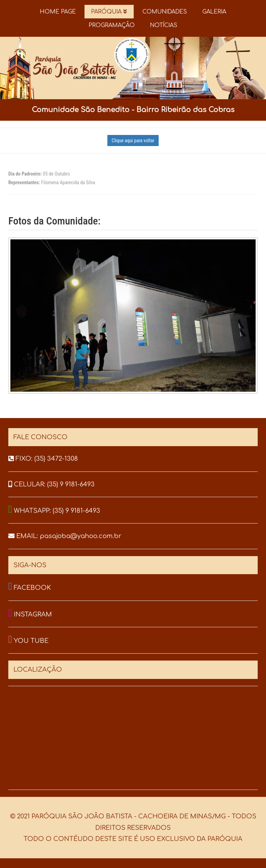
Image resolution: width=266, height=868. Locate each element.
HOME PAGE (58, 12)
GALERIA (214, 12)
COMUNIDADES (165, 12)
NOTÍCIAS (164, 25)
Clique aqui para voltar (133, 141)
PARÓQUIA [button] (109, 12)
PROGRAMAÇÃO (112, 25)
